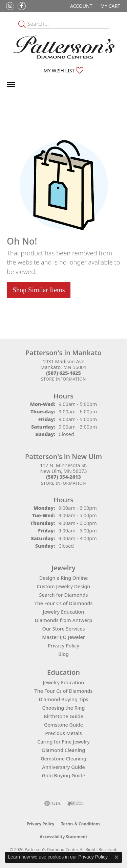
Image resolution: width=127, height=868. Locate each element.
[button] (80, 6)
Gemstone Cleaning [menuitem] (63, 759)
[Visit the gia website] (52, 803)
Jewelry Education (64, 612)
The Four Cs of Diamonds (64, 603)
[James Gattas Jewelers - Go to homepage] (64, 47)
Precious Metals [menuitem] (63, 733)
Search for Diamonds (64, 595)
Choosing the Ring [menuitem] (64, 708)
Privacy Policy (63, 646)
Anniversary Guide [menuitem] (63, 767)
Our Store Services (63, 629)
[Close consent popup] (117, 857)
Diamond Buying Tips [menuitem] (63, 699)
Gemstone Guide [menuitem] (63, 725)
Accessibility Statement (63, 837)
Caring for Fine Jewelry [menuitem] (63, 742)
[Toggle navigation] (11, 85)
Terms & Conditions (81, 824)
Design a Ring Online (63, 578)
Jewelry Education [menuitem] (64, 682)
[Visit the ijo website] (75, 803)
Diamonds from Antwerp (64, 620)
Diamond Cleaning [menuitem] (63, 750)
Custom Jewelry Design (64, 586)
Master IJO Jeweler (63, 637)
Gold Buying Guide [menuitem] (64, 775)
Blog (63, 654)
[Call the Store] (63, 373)
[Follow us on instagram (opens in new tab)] (10, 6)
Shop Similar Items (39, 290)
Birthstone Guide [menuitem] (63, 716)
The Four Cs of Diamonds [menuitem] (64, 691)
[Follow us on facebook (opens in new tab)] (22, 6)
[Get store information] (63, 379)
